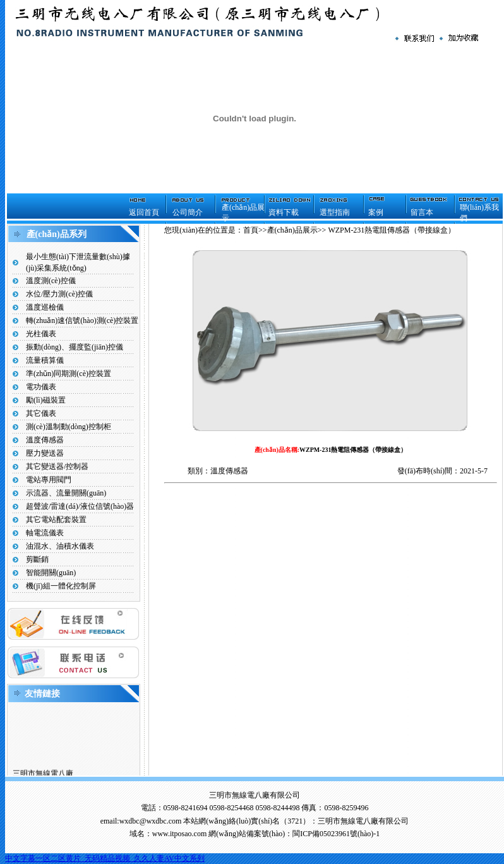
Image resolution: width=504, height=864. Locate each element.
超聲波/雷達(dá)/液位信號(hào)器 (80, 506)
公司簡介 (188, 212)
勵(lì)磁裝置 (46, 400)
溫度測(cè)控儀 (51, 281)
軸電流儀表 (45, 533)
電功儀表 (41, 387)
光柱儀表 (41, 334)
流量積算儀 (45, 360)
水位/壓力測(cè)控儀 (59, 294)
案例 (376, 212)
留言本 (422, 212)
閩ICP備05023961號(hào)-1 (336, 834)
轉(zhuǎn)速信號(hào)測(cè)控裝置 (82, 320)
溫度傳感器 (45, 440)
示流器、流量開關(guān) (66, 493)
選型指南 (335, 212)
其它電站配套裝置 (56, 520)
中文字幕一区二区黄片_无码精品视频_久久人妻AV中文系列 (105, 858)
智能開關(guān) (51, 573)
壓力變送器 (45, 453)
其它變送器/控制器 (57, 466)
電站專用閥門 (49, 480)
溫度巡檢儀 (45, 307)
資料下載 (284, 212)
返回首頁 (144, 212)
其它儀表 (41, 413)
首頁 (251, 230)
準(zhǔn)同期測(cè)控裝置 (69, 374)
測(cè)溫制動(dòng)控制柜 (69, 427)
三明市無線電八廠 (43, 775)
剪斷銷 (37, 559)
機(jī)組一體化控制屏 (61, 586)
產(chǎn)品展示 (292, 230)
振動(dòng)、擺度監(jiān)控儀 (75, 347)
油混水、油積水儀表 (60, 546)
